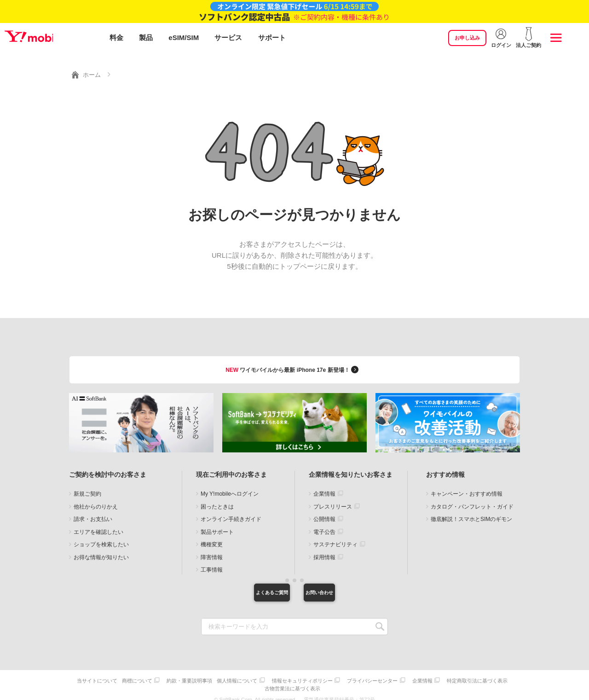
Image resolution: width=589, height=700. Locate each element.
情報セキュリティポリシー (340, 674)
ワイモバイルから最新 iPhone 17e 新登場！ (293, 361)
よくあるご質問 (246, 586)
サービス (228, 38)
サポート (272, 38)
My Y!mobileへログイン (230, 486)
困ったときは (217, 498)
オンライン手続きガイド (231, 511)
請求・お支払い (93, 511)
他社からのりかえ (96, 498)
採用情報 (324, 549)
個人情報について (272, 674)
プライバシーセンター (412, 674)
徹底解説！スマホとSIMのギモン (471, 511)
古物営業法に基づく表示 (329, 680)
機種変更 (212, 537)
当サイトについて (125, 674)
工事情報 (212, 562)
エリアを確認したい (98, 524)
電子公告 (324, 524)
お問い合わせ (343, 586)
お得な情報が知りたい (101, 549)
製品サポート (217, 524)
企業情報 (324, 486)
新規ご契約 (87, 486)
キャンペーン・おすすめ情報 (467, 486)
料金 (116, 38)
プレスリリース (333, 498)
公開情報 (324, 511)
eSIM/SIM (184, 38)
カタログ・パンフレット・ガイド (472, 498)
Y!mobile (52, 38)
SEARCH (380, 622)
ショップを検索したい (101, 537)
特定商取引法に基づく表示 (264, 680)
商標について (167, 674)
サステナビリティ (335, 537)
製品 (146, 38)
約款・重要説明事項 (222, 674)
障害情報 (212, 549)
